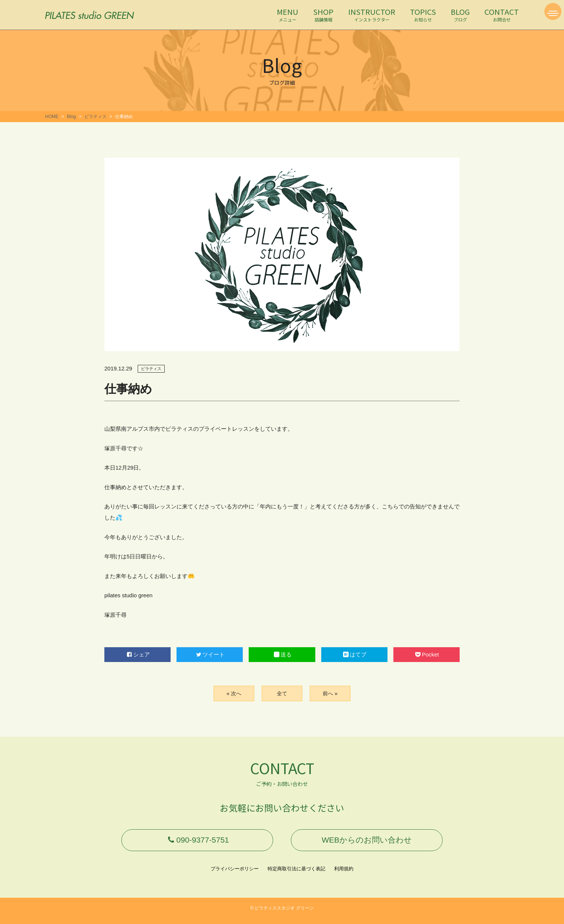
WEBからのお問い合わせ (367, 843)
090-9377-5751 (197, 843)
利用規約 (344, 874)
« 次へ (234, 693)
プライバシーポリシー (235, 874)
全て (282, 693)
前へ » (330, 693)
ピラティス (95, 117)
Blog (71, 117)
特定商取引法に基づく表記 (296, 874)
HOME (52, 117)
